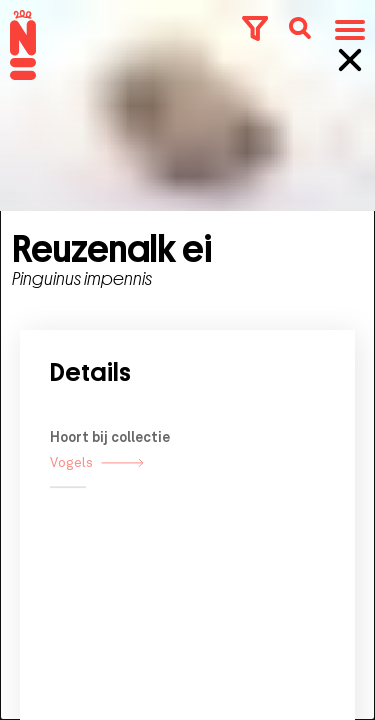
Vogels (97, 487)
